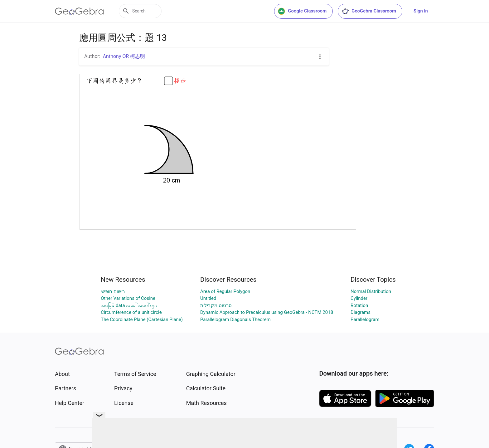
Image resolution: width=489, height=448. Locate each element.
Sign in (421, 11)
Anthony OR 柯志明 (124, 56)
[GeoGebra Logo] (79, 11)
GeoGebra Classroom (369, 11)
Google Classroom (302, 11)
